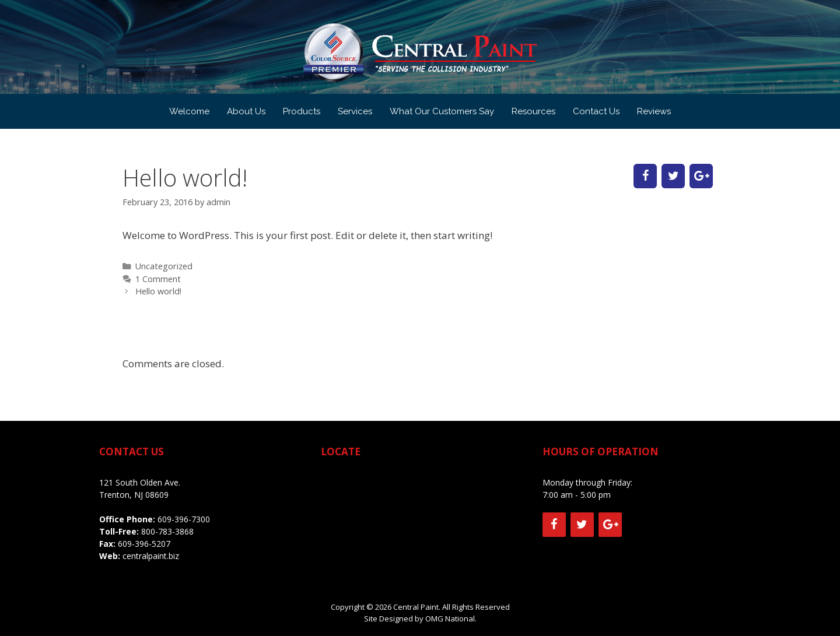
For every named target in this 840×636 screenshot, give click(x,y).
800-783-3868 (166, 531)
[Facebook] (645, 176)
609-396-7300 (184, 519)
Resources (533, 111)
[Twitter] (673, 176)
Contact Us (596, 111)
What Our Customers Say (442, 111)
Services (355, 111)
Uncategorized (164, 266)
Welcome (189, 111)
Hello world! (158, 291)
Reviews (654, 111)
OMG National (450, 619)
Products (302, 111)
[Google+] (701, 176)
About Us (246, 111)
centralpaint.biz (151, 556)
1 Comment (158, 279)
